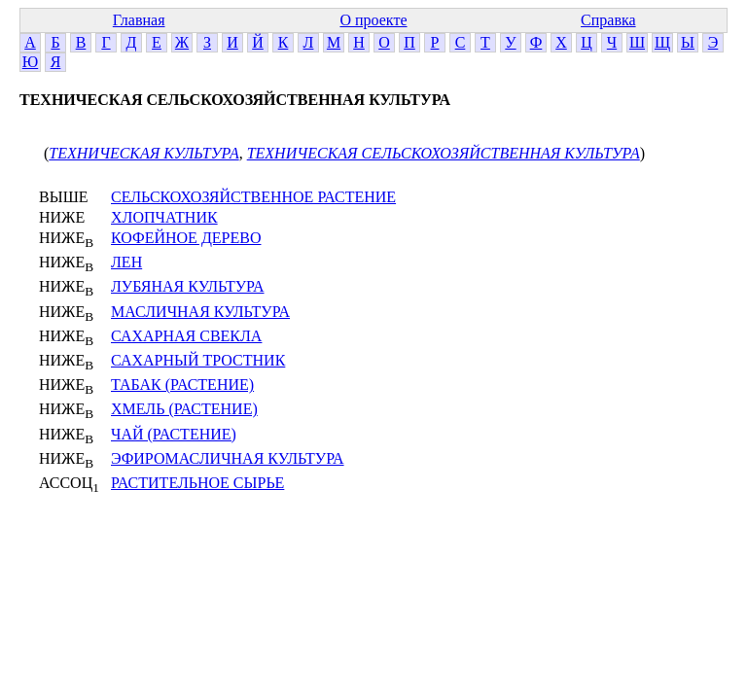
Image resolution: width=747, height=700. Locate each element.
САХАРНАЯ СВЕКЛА (186, 336)
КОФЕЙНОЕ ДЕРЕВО (186, 238)
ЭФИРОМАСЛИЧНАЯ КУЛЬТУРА (228, 458)
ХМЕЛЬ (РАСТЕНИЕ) (184, 409)
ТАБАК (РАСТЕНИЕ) (182, 385)
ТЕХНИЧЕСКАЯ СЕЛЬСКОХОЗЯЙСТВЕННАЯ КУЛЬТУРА (444, 153)
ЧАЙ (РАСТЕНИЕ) (174, 434)
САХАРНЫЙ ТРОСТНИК (198, 360)
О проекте (373, 20)
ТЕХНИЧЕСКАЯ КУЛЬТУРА (143, 153)
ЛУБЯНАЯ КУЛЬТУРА (188, 286)
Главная (139, 20)
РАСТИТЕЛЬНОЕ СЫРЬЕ (197, 483)
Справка (608, 20)
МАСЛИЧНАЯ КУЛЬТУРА (200, 312)
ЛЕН (126, 262)
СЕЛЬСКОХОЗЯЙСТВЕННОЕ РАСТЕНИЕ (253, 197)
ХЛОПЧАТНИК (164, 217)
